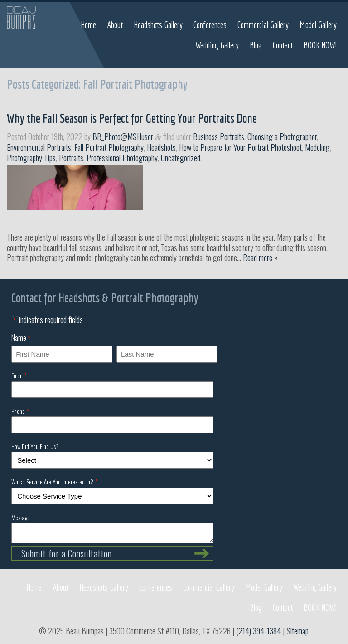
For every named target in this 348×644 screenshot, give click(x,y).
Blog (256, 45)
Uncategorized (181, 158)
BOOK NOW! (320, 45)
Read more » (260, 257)
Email (19, 376)
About (115, 25)
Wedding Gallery (217, 45)
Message (21, 518)
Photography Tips (31, 158)
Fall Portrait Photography (109, 147)
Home (88, 25)
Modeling (317, 147)
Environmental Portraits (39, 147)
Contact (283, 45)
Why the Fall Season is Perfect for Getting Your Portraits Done (132, 118)
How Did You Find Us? (35, 446)
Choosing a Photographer (282, 136)
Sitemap (297, 631)
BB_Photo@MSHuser (123, 136)
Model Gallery (318, 25)
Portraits (71, 158)
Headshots (161, 147)
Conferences (210, 25)
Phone (20, 411)
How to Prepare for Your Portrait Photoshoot (240, 147)
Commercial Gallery (263, 25)
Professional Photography (122, 158)
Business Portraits (219, 136)
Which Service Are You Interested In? (54, 482)
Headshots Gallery (158, 25)
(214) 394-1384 (259, 631)
